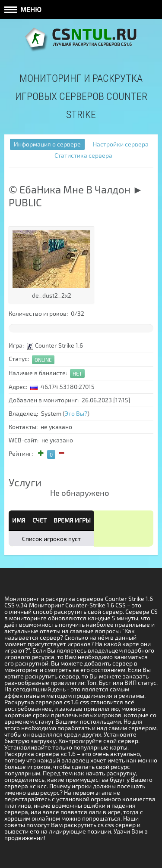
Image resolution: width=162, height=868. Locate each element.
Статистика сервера (83, 155)
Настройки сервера (121, 144)
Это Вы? (76, 413)
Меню (23, 9)
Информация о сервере (47, 144)
